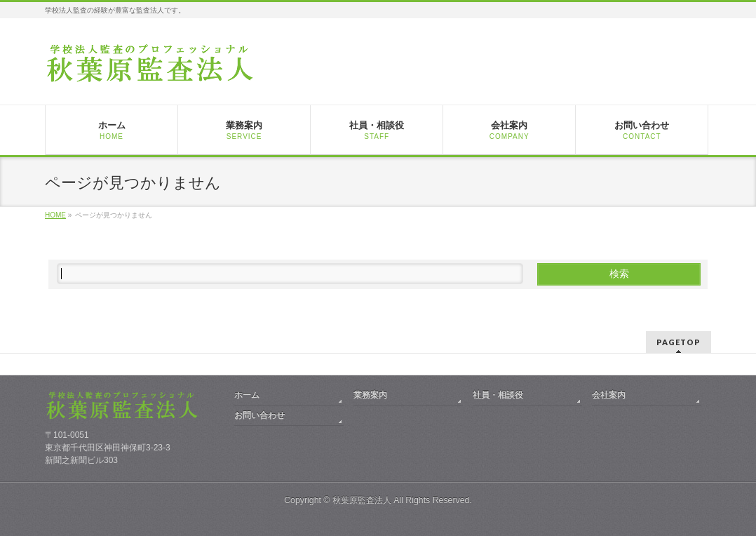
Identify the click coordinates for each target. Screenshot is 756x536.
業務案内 (370, 395)
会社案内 (609, 395)
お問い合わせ (259, 415)
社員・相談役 (498, 395)
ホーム (247, 395)
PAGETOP (679, 342)
